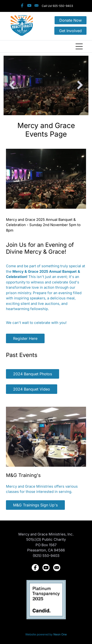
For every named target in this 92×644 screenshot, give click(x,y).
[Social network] (22, 6)
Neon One (60, 634)
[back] (12, 85)
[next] (80, 85)
